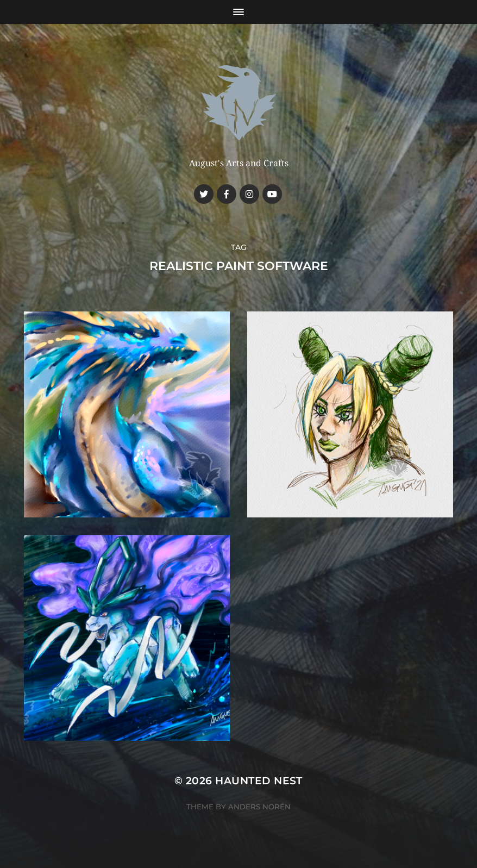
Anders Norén (259, 807)
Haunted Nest (259, 781)
